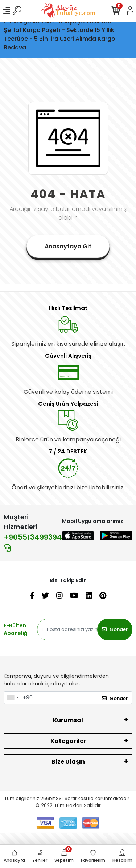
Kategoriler (68, 741)
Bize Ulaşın (68, 762)
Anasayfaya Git (68, 246)
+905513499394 (33, 542)
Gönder (115, 629)
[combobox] (12, 698)
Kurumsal (68, 720)
